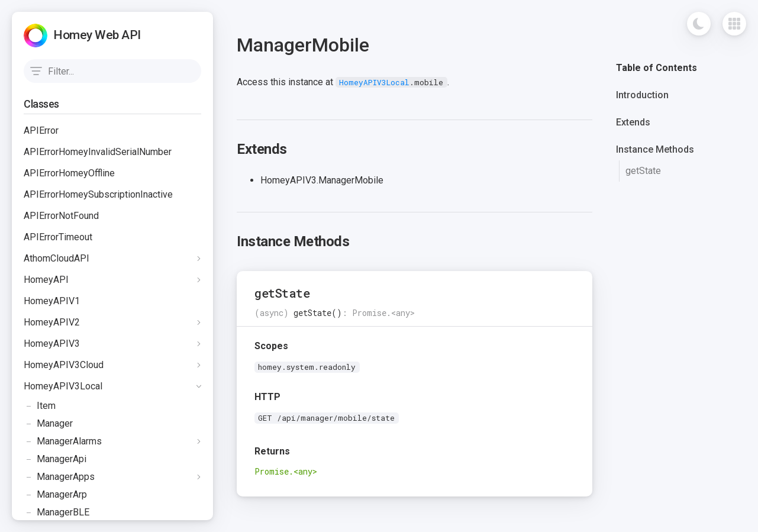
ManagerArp (55, 495)
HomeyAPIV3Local (63, 386)
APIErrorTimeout (58, 237)
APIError (41, 130)
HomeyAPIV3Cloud (64, 365)
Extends (633, 122)
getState (643, 171)
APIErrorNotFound (61, 216)
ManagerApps (59, 477)
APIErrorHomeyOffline (69, 173)
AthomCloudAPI (57, 258)
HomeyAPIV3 (52, 344)
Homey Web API (97, 35)
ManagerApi (55, 459)
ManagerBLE (57, 512)
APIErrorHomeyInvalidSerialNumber (98, 152)
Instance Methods (655, 149)
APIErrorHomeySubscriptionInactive (98, 194)
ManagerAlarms (63, 441)
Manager (48, 424)
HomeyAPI (46, 280)
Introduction (642, 95)
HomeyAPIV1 (52, 301)
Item (40, 406)
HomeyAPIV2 (52, 322)
